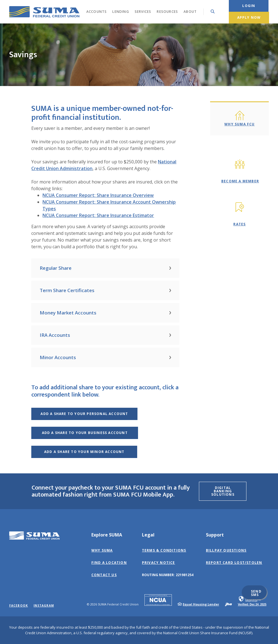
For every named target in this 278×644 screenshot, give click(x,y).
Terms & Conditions (164, 550)
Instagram (44, 605)
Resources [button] (167, 12)
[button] (105, 268)
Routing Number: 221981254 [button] (168, 575)
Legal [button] (148, 535)
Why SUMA (102, 550)
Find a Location (109, 563)
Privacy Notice (159, 563)
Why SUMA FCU (239, 124)
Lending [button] (121, 12)
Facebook (19, 605)
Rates (239, 224)
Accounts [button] (97, 12)
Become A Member (240, 181)
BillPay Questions (226, 550)
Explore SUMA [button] (107, 535)
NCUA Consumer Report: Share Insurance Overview (98, 195)
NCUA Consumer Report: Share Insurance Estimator (98, 215)
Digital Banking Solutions (223, 491)
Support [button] (215, 535)
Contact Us (104, 575)
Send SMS (256, 593)
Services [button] (143, 12)
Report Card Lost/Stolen (234, 563)
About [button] (190, 12)
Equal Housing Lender (201, 604)
